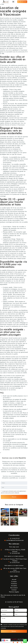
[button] (13, 2)
